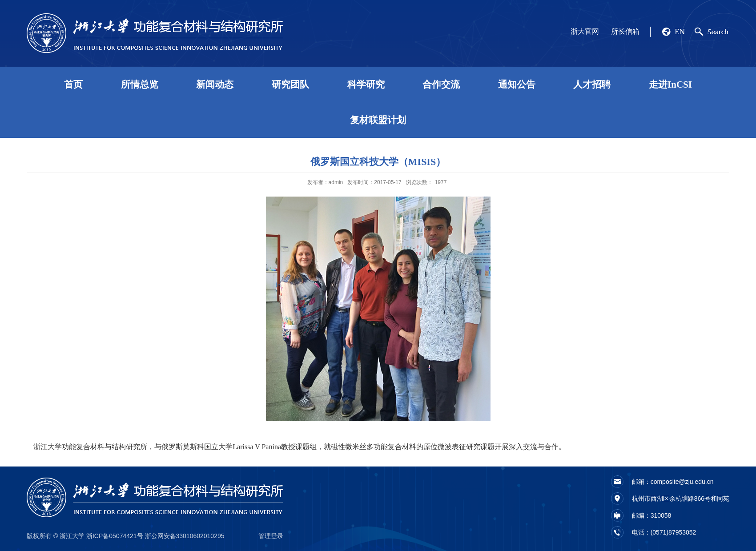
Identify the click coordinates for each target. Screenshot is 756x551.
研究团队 (290, 84)
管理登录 (271, 536)
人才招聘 (592, 84)
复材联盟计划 (378, 120)
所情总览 (140, 84)
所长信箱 (625, 31)
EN (680, 32)
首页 (73, 84)
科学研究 (366, 84)
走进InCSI (670, 84)
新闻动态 (215, 84)
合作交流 (441, 84)
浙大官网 (585, 31)
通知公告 (517, 84)
